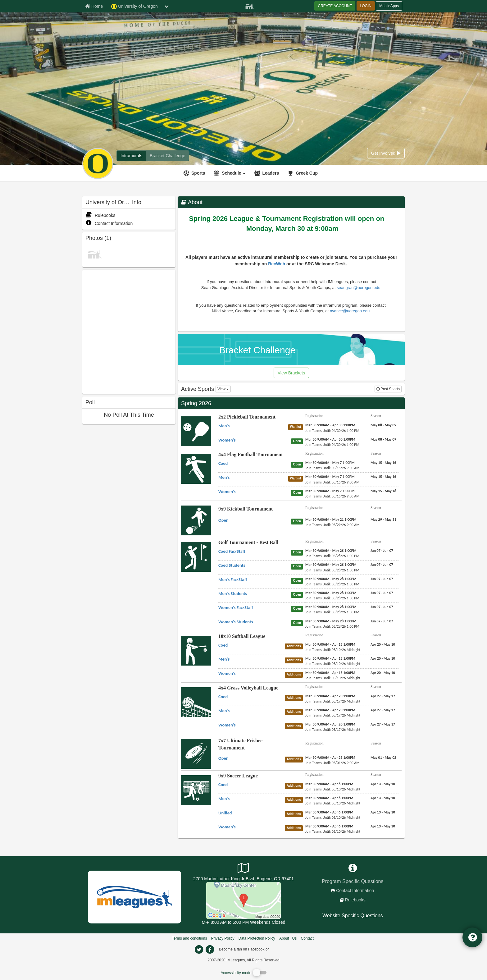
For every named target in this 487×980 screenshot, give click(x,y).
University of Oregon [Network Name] (134, 7)
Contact (307, 938)
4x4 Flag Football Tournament (251, 454)
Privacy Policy (223, 938)
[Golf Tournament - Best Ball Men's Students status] (298, 594)
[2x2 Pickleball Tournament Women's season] (383, 439)
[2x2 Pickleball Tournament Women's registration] (330, 439)
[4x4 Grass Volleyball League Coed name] (223, 697)
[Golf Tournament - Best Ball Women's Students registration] (331, 621)
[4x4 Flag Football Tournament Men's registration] (330, 477)
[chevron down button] (166, 6)
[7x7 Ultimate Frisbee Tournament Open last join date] (332, 763)
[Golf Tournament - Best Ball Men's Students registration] (331, 593)
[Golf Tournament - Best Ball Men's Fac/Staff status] (298, 580)
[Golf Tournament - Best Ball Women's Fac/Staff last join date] (332, 612)
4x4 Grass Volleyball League (248, 688)
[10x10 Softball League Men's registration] (330, 658)
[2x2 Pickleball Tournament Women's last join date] (332, 445)
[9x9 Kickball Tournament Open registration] (331, 520)
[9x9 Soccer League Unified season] (383, 812)
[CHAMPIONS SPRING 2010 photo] (95, 254)
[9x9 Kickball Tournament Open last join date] (332, 525)
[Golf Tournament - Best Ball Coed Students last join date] (332, 570)
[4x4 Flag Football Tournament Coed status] (298, 464)
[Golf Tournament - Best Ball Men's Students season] (382, 593)
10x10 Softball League (242, 636)
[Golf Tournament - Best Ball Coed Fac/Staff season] (382, 551)
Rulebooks (100, 215)
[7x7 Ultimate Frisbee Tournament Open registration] (330, 758)
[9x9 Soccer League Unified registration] (329, 812)
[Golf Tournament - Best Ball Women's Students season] (382, 621)
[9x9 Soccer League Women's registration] (329, 826)
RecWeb (277, 264)
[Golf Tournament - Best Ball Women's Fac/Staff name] (236, 607)
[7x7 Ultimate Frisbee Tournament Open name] (223, 758)
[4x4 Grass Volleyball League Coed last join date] (333, 701)
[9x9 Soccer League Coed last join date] (333, 789)
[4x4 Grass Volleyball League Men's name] (224, 711)
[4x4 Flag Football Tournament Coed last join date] (332, 468)
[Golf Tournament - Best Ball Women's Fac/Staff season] (382, 607)
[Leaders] (267, 173)
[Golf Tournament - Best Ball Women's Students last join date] (332, 626)
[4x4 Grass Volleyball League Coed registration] (330, 696)
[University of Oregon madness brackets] (167, 156)
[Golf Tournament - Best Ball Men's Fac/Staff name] (233, 579)
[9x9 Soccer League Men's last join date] (333, 803)
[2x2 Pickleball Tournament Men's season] (383, 425)
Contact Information (109, 223)
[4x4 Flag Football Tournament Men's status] (297, 478)
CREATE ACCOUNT (335, 6)
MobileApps (389, 6)
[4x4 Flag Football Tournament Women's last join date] (332, 496)
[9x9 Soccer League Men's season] (383, 798)
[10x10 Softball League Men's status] (295, 660)
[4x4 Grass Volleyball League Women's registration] (330, 724)
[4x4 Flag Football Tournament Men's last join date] (332, 482)
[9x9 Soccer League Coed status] (295, 785)
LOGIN (366, 6)
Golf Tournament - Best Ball (248, 542)
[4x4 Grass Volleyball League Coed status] (295, 698)
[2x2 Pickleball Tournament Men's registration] (330, 425)
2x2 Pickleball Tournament (247, 417)
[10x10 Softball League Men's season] (383, 658)
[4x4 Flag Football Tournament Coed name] (223, 463)
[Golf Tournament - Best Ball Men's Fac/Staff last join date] (332, 584)
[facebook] (282, 949)
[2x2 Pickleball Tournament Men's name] (224, 426)
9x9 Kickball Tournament (246, 509)
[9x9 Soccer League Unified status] (295, 814)
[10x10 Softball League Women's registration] (330, 673)
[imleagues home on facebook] (210, 950)
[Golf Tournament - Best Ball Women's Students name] (236, 622)
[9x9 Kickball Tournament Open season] (383, 520)
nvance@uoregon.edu (350, 311)
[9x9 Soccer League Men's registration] (329, 798)
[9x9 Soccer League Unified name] (225, 813)
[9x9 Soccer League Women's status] (295, 828)
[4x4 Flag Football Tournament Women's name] (227, 492)
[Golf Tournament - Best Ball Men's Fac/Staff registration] (331, 579)
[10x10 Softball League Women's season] (383, 673)
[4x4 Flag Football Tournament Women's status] (298, 492)
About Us (288, 938)
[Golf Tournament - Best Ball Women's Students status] (298, 623)
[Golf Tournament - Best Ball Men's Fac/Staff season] (382, 579)
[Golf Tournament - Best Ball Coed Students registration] (331, 565)
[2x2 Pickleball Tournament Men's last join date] (332, 431)
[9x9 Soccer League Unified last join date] (333, 817)
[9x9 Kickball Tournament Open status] (298, 521)
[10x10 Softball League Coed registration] (330, 644)
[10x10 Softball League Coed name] (223, 645)
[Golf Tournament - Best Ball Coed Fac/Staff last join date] (332, 556)
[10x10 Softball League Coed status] (295, 646)
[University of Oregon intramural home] (131, 156)
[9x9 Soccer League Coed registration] (329, 784)
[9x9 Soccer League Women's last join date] (333, 831)
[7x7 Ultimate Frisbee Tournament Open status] (295, 759)
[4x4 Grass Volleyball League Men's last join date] (333, 715)
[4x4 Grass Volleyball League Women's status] (295, 726)
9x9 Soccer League (238, 776)
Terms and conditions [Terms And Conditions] (189, 938)
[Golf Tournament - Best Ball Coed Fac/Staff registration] (331, 551)
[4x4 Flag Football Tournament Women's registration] (330, 491)
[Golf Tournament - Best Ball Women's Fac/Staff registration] (331, 607)
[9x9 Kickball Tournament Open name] (223, 520)
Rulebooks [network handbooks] (355, 900)
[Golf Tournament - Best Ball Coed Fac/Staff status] (298, 552)
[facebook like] (129, 331)
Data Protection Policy (257, 938)
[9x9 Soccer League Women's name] (227, 827)
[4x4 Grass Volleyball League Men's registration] (330, 710)
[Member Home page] (94, 6)
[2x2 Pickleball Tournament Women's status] (298, 441)
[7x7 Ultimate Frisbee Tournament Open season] (383, 758)
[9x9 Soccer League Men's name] (224, 799)
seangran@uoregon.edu (359, 288)
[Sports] (195, 173)
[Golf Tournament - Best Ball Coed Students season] (382, 565)
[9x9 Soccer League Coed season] (383, 784)
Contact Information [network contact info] (355, 891)
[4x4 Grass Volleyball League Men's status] (295, 712)
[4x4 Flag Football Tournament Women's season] (383, 491)
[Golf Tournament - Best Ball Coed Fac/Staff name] (232, 551)
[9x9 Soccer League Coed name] (223, 785)
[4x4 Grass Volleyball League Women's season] (383, 724)
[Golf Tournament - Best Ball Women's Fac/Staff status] (298, 608)
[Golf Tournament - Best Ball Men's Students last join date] (332, 598)
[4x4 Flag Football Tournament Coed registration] (330, 463)
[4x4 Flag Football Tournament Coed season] (383, 463)
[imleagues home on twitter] (199, 950)
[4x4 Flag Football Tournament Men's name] (224, 477)
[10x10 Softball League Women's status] (295, 674)
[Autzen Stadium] (243, 900)
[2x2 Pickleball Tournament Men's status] (297, 427)
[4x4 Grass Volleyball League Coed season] (383, 696)
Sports (198, 173)
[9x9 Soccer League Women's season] (383, 826)
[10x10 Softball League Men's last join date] (333, 664)
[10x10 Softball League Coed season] (383, 644)
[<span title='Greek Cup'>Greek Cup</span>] (304, 173)
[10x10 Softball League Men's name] (224, 659)
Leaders (271, 173)
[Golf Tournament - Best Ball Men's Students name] (233, 593)
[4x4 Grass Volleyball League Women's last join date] (333, 730)
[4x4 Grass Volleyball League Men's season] (383, 710)
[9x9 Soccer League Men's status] (295, 799)
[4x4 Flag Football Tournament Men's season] (383, 477)
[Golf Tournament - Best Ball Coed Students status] (298, 566)
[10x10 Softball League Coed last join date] (333, 650)
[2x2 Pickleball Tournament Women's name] (227, 440)
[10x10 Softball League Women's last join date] (333, 678)
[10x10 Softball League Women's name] (227, 673)
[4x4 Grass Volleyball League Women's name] (227, 725)
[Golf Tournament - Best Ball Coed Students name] (232, 565)
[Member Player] (250, 6)
